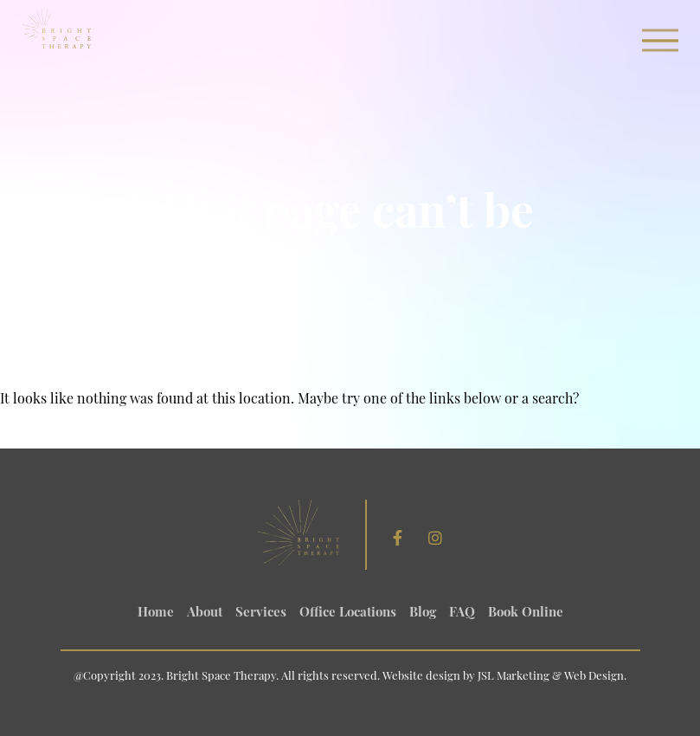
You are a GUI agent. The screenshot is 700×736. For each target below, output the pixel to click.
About (205, 613)
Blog (423, 613)
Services (261, 613)
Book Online (526, 613)
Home (156, 613)
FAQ (462, 613)
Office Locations (348, 613)
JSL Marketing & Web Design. (552, 677)
